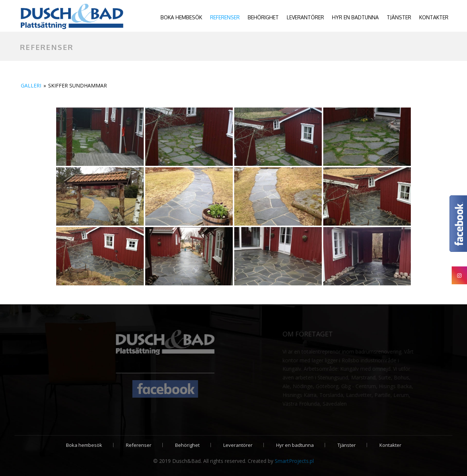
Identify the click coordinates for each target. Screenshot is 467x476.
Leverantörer (305, 17)
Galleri (31, 85)
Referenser (225, 17)
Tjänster (399, 17)
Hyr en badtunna (355, 17)
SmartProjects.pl (294, 461)
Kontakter (434, 17)
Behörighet (263, 17)
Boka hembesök (181, 17)
